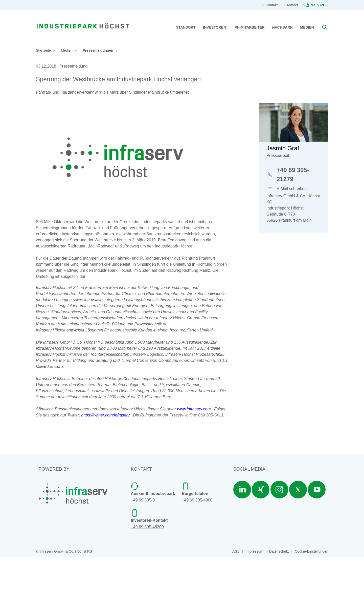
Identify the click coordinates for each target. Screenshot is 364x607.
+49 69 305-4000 (197, 551)
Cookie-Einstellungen (311, 602)
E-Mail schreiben (292, 240)
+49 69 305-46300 (147, 577)
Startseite (43, 101)
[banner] (83, 20)
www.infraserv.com (195, 459)
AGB (236, 602)
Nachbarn (282, 27)
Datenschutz (279, 602)
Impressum (254, 602)
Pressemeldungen (98, 101)
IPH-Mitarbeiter (249, 27)
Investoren (214, 27)
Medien (307, 27)
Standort (186, 27)
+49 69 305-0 (143, 551)
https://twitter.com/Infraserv (106, 465)
